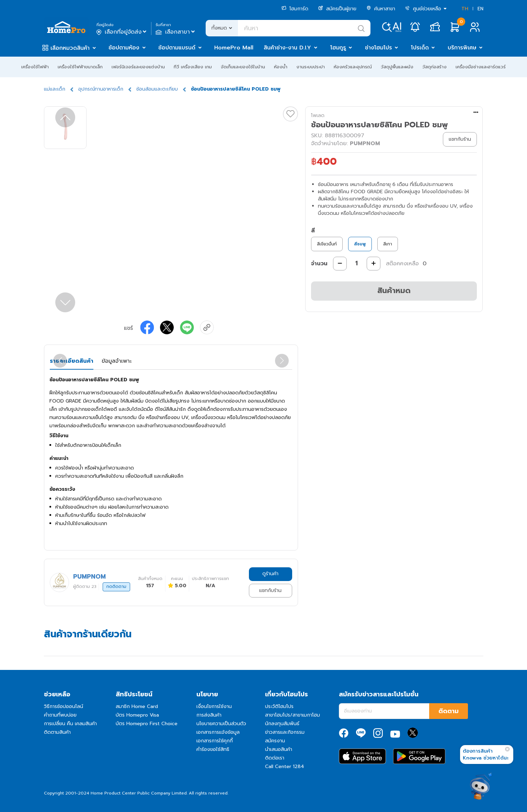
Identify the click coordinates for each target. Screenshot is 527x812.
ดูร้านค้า (270, 574)
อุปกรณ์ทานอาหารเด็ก (101, 89)
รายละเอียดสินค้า (72, 361)
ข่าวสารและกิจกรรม (285, 732)
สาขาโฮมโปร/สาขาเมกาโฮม (293, 715)
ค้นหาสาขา (381, 9)
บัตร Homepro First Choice (147, 724)
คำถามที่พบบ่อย (60, 715)
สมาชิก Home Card (137, 706)
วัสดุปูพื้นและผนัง (397, 67)
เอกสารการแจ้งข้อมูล (218, 732)
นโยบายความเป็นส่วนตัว (221, 724)
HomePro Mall (234, 48)
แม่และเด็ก (55, 89)
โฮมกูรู (338, 48)
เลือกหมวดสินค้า (70, 48)
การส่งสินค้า (209, 715)
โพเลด (318, 115)
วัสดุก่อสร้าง (434, 67)
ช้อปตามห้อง (124, 48)
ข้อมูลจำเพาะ (117, 361)
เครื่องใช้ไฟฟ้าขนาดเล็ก (80, 67)
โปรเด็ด (420, 48)
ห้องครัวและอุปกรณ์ (353, 67)
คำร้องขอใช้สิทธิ (213, 749)
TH (465, 9)
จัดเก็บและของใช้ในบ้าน (243, 67)
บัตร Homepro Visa (137, 715)
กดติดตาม (116, 587)
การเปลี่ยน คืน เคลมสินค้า (70, 724)
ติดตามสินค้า (57, 732)
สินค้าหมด (394, 291)
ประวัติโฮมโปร (279, 706)
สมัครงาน (275, 741)
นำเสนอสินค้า (279, 749)
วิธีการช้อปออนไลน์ (64, 706)
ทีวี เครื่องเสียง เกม (193, 67)
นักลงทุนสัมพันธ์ (282, 724)
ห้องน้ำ (281, 67)
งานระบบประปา (311, 67)
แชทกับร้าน (270, 590)
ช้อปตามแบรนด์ (177, 48)
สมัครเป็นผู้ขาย (337, 9)
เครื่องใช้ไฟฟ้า (35, 67)
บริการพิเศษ (462, 48)
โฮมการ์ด (295, 9)
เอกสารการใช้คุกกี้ (215, 741)
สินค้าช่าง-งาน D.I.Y (287, 48)
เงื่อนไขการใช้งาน (214, 706)
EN (480, 9)
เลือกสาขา (176, 32)
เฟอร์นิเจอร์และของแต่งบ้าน (138, 67)
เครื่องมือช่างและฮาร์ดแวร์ (481, 67)
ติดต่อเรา (275, 758)
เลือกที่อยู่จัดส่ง (122, 32)
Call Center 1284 (285, 767)
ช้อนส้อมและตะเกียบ (157, 89)
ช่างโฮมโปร (379, 48)
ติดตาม (449, 711)
